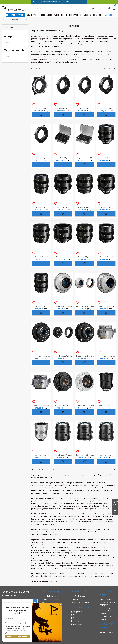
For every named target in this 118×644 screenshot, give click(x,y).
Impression (76, 624)
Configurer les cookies (106, 618)
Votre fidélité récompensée (81, 596)
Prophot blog (105, 608)
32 (105, 69)
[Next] (114, 69)
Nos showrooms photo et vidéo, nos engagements (108, 602)
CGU (43, 602)
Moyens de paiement (49, 599)
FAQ (102, 635)
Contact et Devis (107, 632)
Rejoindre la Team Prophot (107, 612)
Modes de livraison (49, 596)
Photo (74, 615)
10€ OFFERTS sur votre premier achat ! (17, 610)
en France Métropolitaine (59, 2)
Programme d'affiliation (80, 602)
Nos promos (76, 612)
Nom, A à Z (37, 69)
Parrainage (75, 599)
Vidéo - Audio (77, 618)
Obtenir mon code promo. (17, 636)
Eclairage (75, 621)
